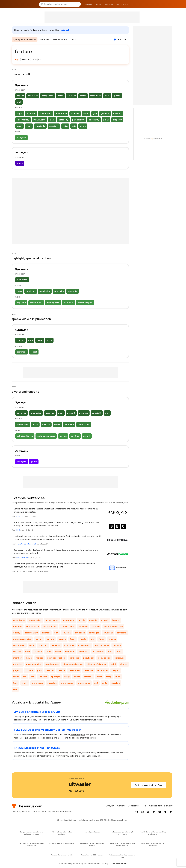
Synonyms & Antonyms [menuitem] (25, 39)
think (118, 677)
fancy (101, 639)
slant (29, 126)
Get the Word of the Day (148, 785)
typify (25, 683)
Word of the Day (77, 779)
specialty (54, 126)
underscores (84, 683)
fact (92, 639)
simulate (43, 677)
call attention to (25, 436)
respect (116, 670)
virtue (83, 126)
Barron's (20, 516)
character (33, 96)
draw (19, 291)
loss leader (98, 652)
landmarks (83, 652)
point (106, 120)
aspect (20, 96)
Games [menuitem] (99, 4)
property (117, 120)
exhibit (39, 639)
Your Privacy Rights (119, 863)
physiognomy (52, 664)
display (17, 633)
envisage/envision (22, 639)
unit (74, 126)
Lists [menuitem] (73, 39)
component (48, 96)
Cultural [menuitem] (109, 4)
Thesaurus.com (24, 4)
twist (65, 126)
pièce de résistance (97, 664)
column (20, 340)
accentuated (52, 620)
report (34, 352)
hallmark (117, 113)
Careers (121, 806)
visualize (116, 683)
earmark (75, 113)
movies (40, 658)
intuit (49, 652)
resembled (74, 670)
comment (22, 352)
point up (75, 436)
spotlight (97, 413)
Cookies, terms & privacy (161, 806)
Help (144, 806)
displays (96, 626)
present (71, 413)
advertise (22, 413)
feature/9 (64, 30)
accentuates (35, 620)
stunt (99, 677)
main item (68, 303)
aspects (93, 620)
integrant (21, 138)
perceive (18, 664)
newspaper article (56, 658)
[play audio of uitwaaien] (70, 791)
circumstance (68, 626)
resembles (103, 670)
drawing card (53, 303)
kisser (58, 652)
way (15, 689)
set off (87, 436)
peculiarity (94, 120)
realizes (50, 670)
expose (62, 639)
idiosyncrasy (23, 120)
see (25, 677)
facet (86, 113)
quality (117, 96)
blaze (35, 424)
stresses (88, 677)
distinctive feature (113, 626)
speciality (40, 126)
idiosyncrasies (102, 645)
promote (84, 413)
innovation (22, 280)
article (82, 620)
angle (20, 113)
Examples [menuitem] (44, 39)
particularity (78, 120)
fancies (112, 639)
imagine (117, 645)
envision (67, 633)
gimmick (105, 113)
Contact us (133, 806)
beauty (116, 620)
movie (29, 658)
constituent (45, 113)
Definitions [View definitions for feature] (122, 39)
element (72, 96)
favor (32, 645)
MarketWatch (22, 558)
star (107, 413)
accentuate (23, 424)
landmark (70, 652)
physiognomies (34, 664)
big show (21, 303)
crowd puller (36, 303)
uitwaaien (80, 784)
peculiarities (104, 658)
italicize (46, 424)
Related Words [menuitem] (60, 39)
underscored (67, 683)
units (105, 683)
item (107, 96)
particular (74, 658)
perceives (119, 658)
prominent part (85, 303)
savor (20, 126)
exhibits (50, 639)
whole (20, 163)
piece (40, 340)
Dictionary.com (162, 4)
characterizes (50, 626)
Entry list (110, 806)
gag (95, 113)
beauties (18, 626)
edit (56, 633)
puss (39, 670)
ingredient (95, 96)
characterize (32, 626)
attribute (31, 113)
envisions (108, 633)
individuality (39, 120)
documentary (31, 633)
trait (19, 102)
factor (83, 96)
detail (60, 96)
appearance (68, 620)
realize (61, 670)
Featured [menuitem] (88, 4)
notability (63, 120)
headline (50, 413)
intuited (17, 652)
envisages (80, 633)
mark (52, 120)
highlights (69, 645)
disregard (22, 462)
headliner (31, 291)
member (17, 658)
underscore (84, 424)
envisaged (94, 633)
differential (61, 113)
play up (63, 436)
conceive (83, 626)
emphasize (36, 413)
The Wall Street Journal (26, 544)
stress (57, 424)
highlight (43, 645)
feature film (19, 645)
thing (109, 677)
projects (17, 670)
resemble (88, 670)
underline (69, 424)
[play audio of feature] (16, 60)
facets (83, 639)
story (49, 340)
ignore (34, 462)
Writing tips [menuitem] (122, 4)
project (29, 670)
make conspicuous (46, 436)
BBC (18, 530)
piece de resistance (73, 664)
